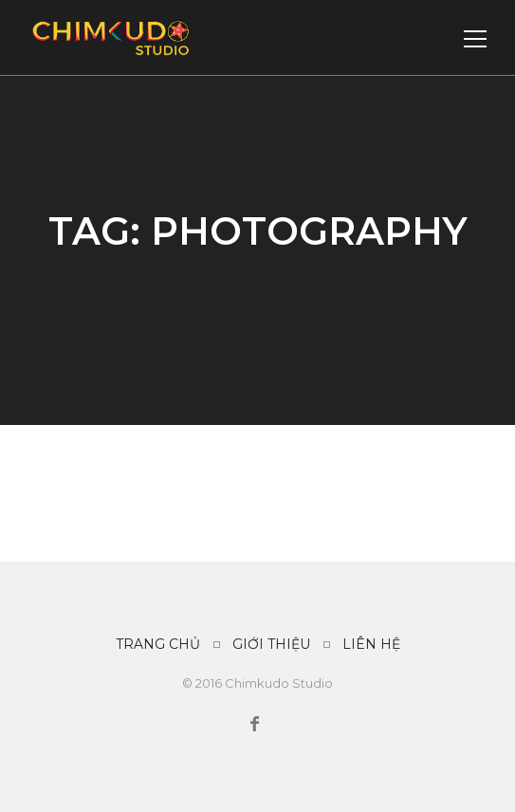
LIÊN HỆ (371, 644)
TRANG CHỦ (158, 644)
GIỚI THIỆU (271, 644)
